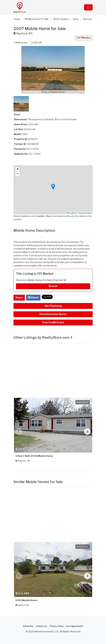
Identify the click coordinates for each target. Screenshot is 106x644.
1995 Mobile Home (26, 600)
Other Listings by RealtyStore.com (43, 337)
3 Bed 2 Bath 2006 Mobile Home (34, 456)
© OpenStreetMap (84, 213)
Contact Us (41, 626)
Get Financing (53, 306)
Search (53, 286)
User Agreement (75, 626)
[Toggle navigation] (88, 7)
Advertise (28, 626)
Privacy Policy (57, 626)
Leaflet (71, 213)
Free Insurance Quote (53, 314)
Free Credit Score (53, 322)
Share (19, 298)
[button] (53, 70)
